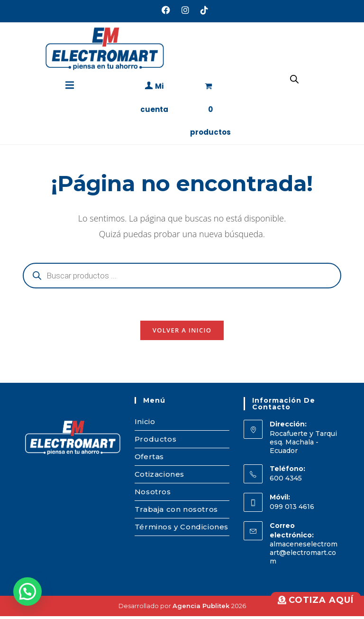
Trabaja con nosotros (176, 512)
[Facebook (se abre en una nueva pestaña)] (166, 10)
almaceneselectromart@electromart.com (304, 555)
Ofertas (149, 459)
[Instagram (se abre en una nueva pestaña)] (185, 10)
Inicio (145, 424)
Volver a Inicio (182, 333)
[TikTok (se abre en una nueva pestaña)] (201, 10)
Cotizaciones (159, 477)
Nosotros (153, 494)
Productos (155, 442)
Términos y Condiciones (182, 530)
